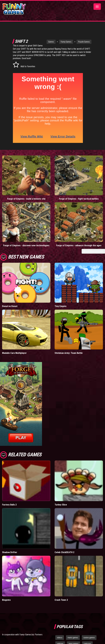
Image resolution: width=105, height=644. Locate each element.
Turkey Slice (61, 505)
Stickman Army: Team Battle (69, 353)
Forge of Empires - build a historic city (26, 199)
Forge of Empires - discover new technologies (26, 245)
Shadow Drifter (10, 552)
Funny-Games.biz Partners (31, 635)
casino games (89, 638)
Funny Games (61, 42)
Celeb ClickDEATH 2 (64, 552)
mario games (73, 638)
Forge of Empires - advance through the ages (79, 245)
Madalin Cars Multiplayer (14, 353)
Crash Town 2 (61, 600)
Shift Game (22, 49)
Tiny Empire (61, 306)
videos (60, 638)
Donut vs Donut (10, 306)
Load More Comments (93, 251)
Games (46, 42)
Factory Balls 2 (9, 505)
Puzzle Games (79, 42)
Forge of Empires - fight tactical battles (79, 199)
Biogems (6, 600)
